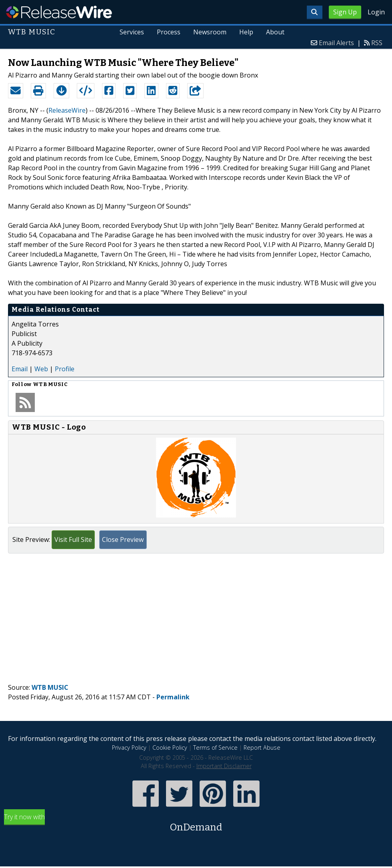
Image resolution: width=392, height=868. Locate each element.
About (275, 32)
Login (376, 12)
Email (20, 369)
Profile (65, 369)
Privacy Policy (129, 748)
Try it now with (196, 823)
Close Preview (123, 540)
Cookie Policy (170, 748)
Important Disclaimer (224, 766)
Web (41, 369)
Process (169, 32)
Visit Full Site (73, 540)
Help (246, 32)
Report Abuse (262, 748)
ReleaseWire (59, 12)
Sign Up (345, 12)
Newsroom (210, 32)
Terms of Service (215, 748)
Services (132, 32)
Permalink (173, 697)
